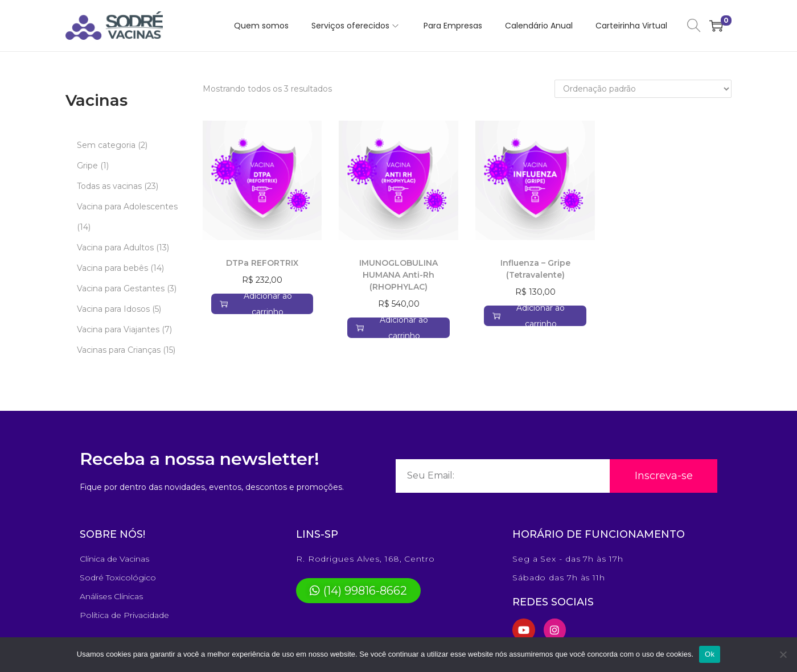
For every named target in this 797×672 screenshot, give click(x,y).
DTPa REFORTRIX (262, 263)
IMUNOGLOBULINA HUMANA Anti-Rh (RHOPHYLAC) (398, 275)
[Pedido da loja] (643, 89)
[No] (783, 654)
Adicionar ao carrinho (256, 304)
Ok (710, 654)
